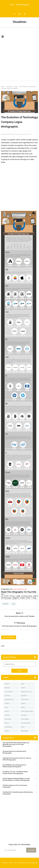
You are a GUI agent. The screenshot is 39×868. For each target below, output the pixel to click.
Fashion (7, 703)
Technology (8, 727)
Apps (23, 684)
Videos (7, 731)
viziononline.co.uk (20, 589)
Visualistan (21, 863)
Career (23, 688)
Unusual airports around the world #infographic (14, 752)
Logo (14, 604)
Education (24, 696)
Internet (7, 715)
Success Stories (26, 723)
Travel (23, 727)
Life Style (24, 715)
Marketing (8, 719)
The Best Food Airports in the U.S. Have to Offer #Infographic (17, 759)
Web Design (24, 731)
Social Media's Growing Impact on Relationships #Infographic (14, 766)
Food (6, 707)
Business (5, 604)
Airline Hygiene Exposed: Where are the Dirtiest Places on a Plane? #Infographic (16, 779)
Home (12, 5)
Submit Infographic (23, 5)
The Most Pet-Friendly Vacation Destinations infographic (18, 793)
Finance (23, 703)
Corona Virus (9, 692)
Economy (8, 696)
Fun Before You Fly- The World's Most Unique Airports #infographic (15, 773)
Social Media (25, 719)
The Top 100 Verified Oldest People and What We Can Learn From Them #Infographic (16, 744)
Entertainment (9, 699)
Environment (25, 699)
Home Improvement (27, 711)
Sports (7, 723)
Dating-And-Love (26, 692)
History (7, 711)
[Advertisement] (19, 60)
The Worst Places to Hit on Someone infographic (15, 786)
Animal (7, 684)
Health (23, 707)
